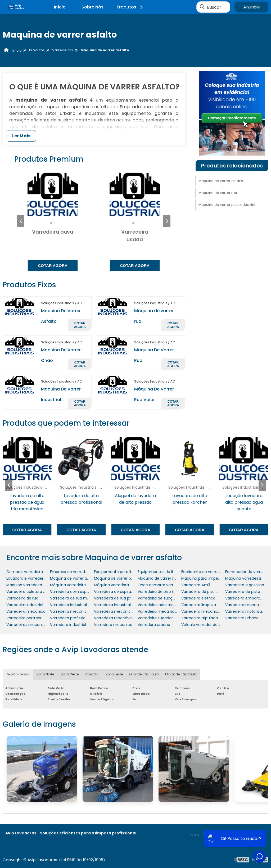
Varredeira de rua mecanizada (78, 598)
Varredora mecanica (113, 625)
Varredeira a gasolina (245, 585)
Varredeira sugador (155, 618)
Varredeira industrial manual (120, 605)
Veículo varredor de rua (203, 625)
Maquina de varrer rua (218, 193)
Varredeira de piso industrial (163, 592)
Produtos (131, 7)
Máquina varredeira (243, 578)
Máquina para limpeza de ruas (209, 578)
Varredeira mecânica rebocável (211, 611)
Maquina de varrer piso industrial (227, 205)
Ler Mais (21, 136)
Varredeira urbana (242, 618)
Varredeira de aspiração (116, 592)
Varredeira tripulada (200, 618)
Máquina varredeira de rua (74, 585)
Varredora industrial (68, 625)
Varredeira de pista (243, 592)
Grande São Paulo (144, 674)
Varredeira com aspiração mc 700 (82, 592)
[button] (167, 221)
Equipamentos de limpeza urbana (169, 572)
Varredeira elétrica (198, 598)
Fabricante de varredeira (204, 572)
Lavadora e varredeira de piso (34, 578)
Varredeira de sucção (157, 598)
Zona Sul (92, 674)
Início (60, 7)
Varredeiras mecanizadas (30, 625)
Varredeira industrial (25, 605)
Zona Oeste (69, 674)
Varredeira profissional (71, 618)
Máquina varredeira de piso (31, 585)
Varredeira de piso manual (206, 592)
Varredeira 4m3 (196, 585)
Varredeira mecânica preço (163, 611)
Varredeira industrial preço (162, 605)
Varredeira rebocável (113, 618)
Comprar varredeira (25, 572)
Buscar (214, 7)
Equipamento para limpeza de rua (125, 572)
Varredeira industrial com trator (79, 605)
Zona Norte (45, 674)
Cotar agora (53, 265)
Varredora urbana (154, 625)
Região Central (18, 674)
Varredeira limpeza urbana (206, 605)
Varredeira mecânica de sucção (80, 611)
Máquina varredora (111, 585)
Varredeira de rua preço (116, 598)
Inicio (194, 835)
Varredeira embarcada (246, 598)
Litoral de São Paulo (181, 674)
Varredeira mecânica (26, 611)
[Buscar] (202, 7)
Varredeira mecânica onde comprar (127, 611)
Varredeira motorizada (246, 611)
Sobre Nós (92, 7)
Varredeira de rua (22, 598)
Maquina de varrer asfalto (221, 181)
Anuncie (252, 7)
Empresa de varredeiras (72, 572)
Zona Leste (114, 674)
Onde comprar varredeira (161, 585)
